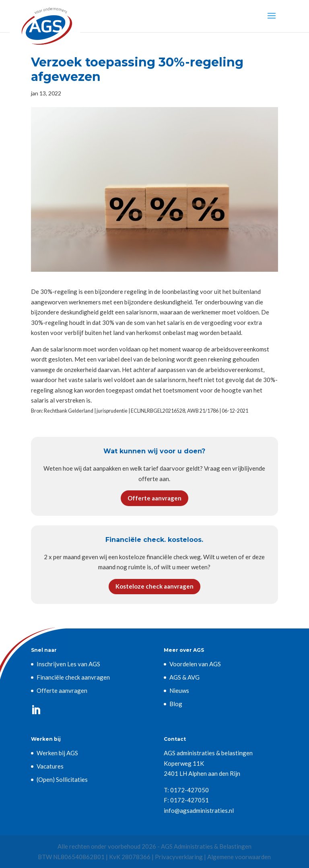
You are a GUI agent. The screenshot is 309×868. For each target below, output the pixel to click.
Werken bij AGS (57, 753)
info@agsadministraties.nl (199, 810)
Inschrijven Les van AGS (68, 664)
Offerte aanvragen (154, 498)
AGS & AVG (184, 677)
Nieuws (179, 690)
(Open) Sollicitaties (62, 779)
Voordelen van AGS (195, 664)
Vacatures (50, 766)
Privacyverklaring (179, 857)
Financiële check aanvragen (73, 677)
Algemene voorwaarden (239, 857)
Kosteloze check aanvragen (154, 586)
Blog (176, 704)
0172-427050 (190, 790)
